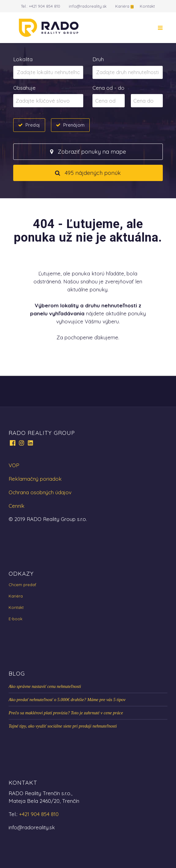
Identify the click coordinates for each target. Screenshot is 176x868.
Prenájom (74, 125)
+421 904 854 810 (45, 6)
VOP (14, 465)
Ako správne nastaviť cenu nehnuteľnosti (45, 686)
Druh (98, 59)
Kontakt (147, 6)
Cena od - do (108, 88)
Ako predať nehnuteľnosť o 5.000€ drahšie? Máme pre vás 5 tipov (67, 700)
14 (132, 7)
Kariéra (122, 6)
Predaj (33, 125)
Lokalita (23, 59)
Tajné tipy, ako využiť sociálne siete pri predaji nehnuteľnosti (63, 726)
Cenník (17, 506)
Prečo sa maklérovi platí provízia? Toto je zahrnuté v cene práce (66, 713)
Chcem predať (22, 585)
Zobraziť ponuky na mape (88, 152)
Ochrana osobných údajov (40, 492)
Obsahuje (24, 88)
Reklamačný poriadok (35, 479)
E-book (16, 619)
